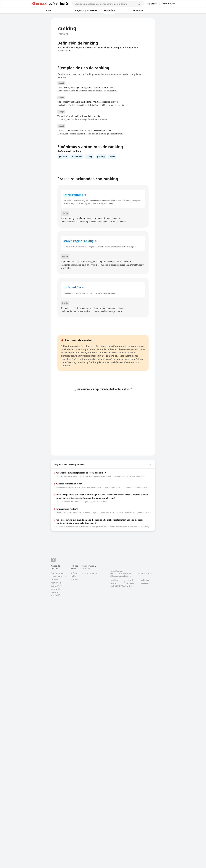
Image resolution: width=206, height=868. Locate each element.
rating (90, 203)
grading (101, 203)
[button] (56, 23)
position (63, 203)
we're (108, 565)
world (67, 279)
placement (77, 203)
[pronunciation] (86, 279)
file (79, 371)
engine (77, 325)
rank (67, 371)
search (68, 325)
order (112, 203)
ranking (78, 279)
